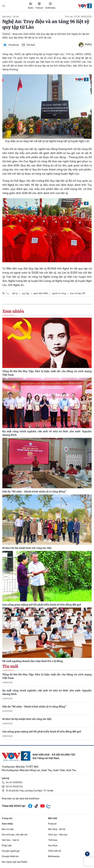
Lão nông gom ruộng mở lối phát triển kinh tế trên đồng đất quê (42, 732)
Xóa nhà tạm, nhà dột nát (15, 835)
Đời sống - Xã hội (10, 17)
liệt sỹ (15, 293)
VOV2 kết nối (55, 851)
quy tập (26, 293)
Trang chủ (7, 818)
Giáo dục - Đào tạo (58, 835)
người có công (59, 293)
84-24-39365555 (14, 782)
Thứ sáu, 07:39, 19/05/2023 (78, 17)
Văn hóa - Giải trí (10, 840)
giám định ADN (41, 293)
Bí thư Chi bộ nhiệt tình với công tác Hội (27, 719)
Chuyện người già (11, 851)
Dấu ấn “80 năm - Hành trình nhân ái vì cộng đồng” (34, 707)
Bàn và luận (8, 829)
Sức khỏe (53, 845)
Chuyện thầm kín (10, 856)
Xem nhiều (7, 824)
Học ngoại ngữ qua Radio (15, 862)
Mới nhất (53, 818)
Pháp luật (7, 845)
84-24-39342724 (14, 786)
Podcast (39, 6)
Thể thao (53, 840)
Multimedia (50, 6)
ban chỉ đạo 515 (78, 293)
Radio (31, 6)
